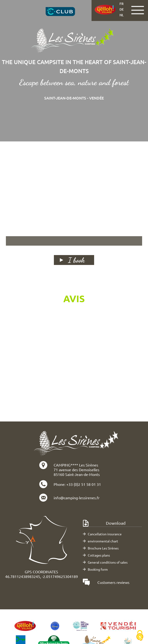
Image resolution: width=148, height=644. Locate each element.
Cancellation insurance (105, 534)
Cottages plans (99, 555)
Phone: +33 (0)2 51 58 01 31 (77, 484)
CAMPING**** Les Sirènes (76, 465)
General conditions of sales (108, 562)
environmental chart (103, 541)
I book (76, 260)
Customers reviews (113, 582)
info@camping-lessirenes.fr (77, 498)
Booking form (98, 569)
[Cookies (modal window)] (140, 636)
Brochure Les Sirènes (103, 548)
